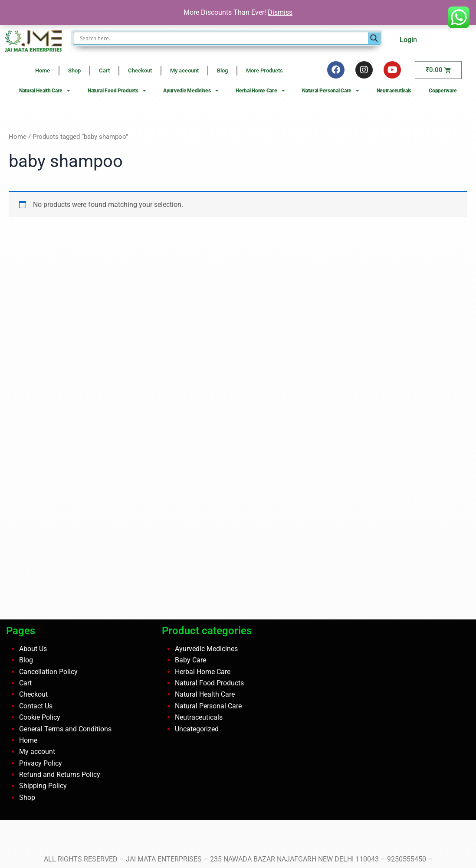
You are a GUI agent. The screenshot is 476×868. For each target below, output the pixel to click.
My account (184, 70)
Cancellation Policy (48, 672)
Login (408, 40)
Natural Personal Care (208, 706)
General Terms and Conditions (65, 729)
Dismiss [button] (280, 12)
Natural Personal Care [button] (330, 91)
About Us (33, 649)
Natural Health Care (205, 694)
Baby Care (190, 660)
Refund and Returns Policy (60, 775)
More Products (264, 70)
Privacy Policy (41, 763)
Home (43, 70)
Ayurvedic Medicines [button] (191, 91)
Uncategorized (197, 729)
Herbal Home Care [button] (260, 91)
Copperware (443, 91)
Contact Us (36, 706)
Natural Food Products (209, 683)
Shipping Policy (43, 786)
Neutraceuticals (394, 91)
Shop (74, 70)
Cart (104, 70)
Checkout (140, 70)
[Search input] (223, 38)
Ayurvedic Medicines (206, 649)
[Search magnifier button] (374, 38)
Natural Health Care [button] (45, 91)
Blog (222, 70)
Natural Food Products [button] (117, 91)
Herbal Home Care (203, 672)
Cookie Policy (40, 717)
